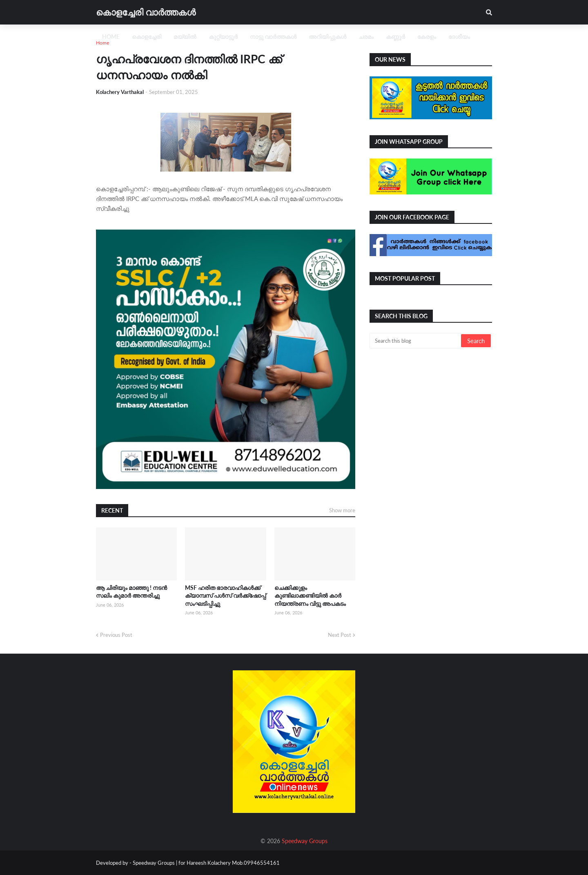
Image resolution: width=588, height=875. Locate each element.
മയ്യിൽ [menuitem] (185, 37)
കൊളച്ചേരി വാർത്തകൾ (146, 12)
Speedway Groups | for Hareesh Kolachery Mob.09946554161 (206, 863)
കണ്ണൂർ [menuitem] (395, 37)
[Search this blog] (416, 341)
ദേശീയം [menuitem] (459, 37)
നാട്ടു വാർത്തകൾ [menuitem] (273, 37)
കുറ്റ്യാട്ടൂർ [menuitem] (223, 37)
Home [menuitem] (111, 37)
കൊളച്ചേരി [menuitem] (147, 37)
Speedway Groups (305, 841)
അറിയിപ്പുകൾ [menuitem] (327, 37)
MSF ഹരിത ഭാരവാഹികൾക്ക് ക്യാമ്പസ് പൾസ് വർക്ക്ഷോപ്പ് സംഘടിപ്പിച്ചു (225, 596)
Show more (342, 510)
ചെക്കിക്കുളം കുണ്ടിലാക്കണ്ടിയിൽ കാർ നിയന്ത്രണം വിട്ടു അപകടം (310, 596)
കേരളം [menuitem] (427, 37)
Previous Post (116, 635)
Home (102, 43)
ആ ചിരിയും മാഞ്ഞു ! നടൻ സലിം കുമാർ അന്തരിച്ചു (131, 592)
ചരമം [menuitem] (366, 37)
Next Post (340, 635)
